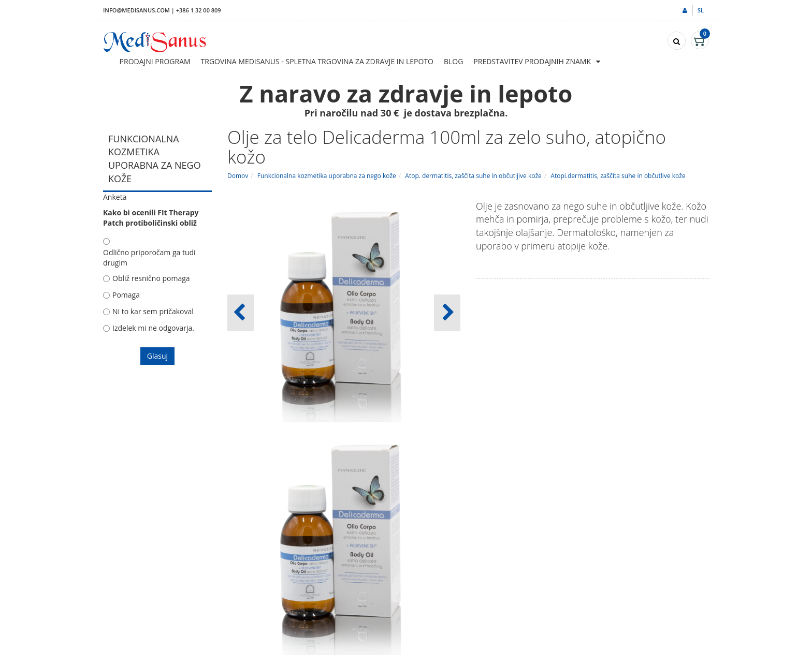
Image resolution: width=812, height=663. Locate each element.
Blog (453, 61)
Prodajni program (155, 61)
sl (701, 10)
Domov (238, 176)
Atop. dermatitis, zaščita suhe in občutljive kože (473, 176)
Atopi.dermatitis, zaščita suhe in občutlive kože (618, 176)
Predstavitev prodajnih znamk (532, 61)
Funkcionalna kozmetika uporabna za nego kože (327, 176)
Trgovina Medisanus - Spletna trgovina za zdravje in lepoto (317, 61)
